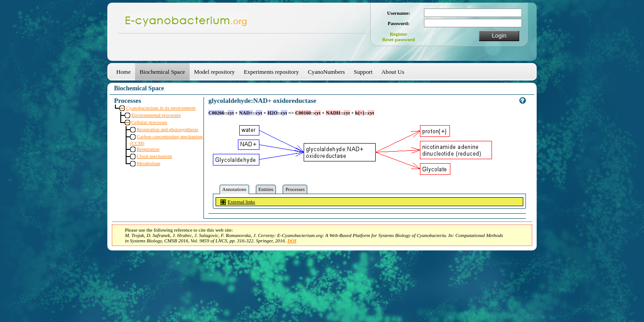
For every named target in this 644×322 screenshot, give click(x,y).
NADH (333, 113)
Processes (295, 189)
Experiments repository (271, 72)
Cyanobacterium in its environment (161, 108)
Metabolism (149, 163)
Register (399, 34)
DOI (292, 241)
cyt (231, 113)
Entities (266, 189)
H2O (273, 113)
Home (123, 72)
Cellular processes (149, 122)
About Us (393, 72)
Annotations (234, 189)
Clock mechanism (155, 156)
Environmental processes (156, 115)
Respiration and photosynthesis (168, 129)
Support (363, 72)
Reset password (399, 39)
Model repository (214, 72)
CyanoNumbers (326, 72)
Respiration (148, 149)
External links (241, 202)
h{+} (360, 113)
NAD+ (246, 113)
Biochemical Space (162, 72)
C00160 (303, 113)
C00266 (216, 113)
